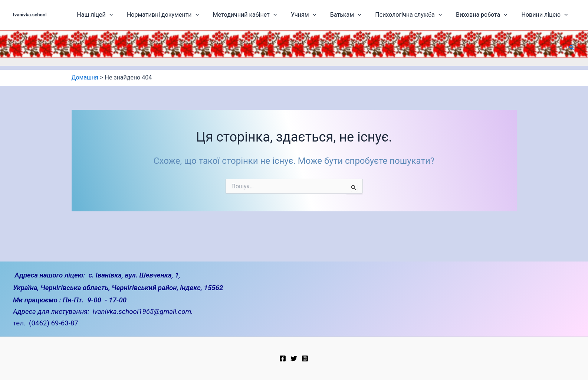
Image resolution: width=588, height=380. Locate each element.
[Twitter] (294, 358)
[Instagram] (305, 358)
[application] (141, 15)
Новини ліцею (546, 15)
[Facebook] (283, 358)
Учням (322, 15)
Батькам (360, 15)
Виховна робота (487, 15)
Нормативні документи (190, 15)
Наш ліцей (126, 15)
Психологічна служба (418, 15)
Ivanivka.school (30, 15)
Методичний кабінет (268, 15)
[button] (572, 48)
